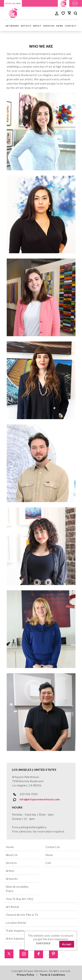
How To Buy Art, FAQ (20, 899)
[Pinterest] (56, 954)
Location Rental (16, 923)
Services (49, 26)
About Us (12, 855)
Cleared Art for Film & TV (22, 915)
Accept (67, 944)
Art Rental (12, 907)
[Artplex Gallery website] (75, 3)
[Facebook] (41, 954)
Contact (71, 26)
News (60, 26)
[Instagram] (26, 954)
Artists (26, 26)
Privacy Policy (26, 975)
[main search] (75, 14)
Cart (48, 863)
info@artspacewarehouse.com (36, 800)
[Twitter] (11, 954)
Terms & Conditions (52, 975)
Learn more (43, 943)
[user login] (57, 13)
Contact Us (53, 847)
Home (10, 847)
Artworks (12, 26)
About (37, 26)
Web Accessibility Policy (17, 889)
